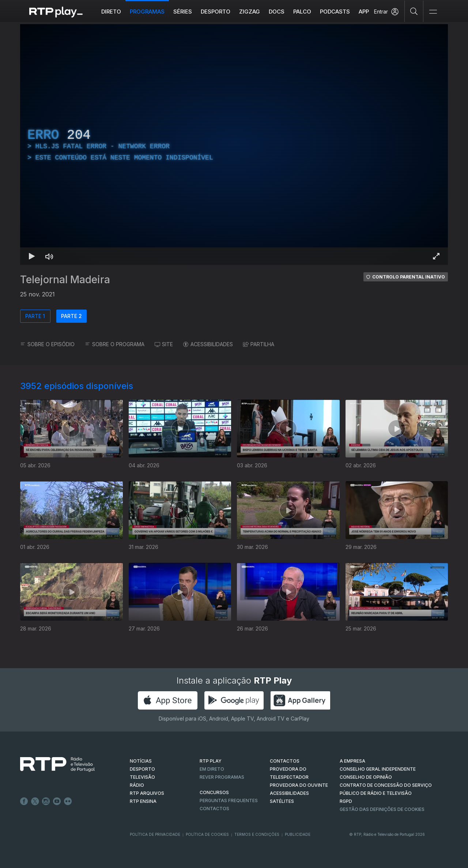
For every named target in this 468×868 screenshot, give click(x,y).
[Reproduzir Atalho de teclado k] (32, 256)
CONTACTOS (285, 761)
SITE (164, 344)
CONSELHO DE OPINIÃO (366, 777)
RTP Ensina (143, 801)
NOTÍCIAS (141, 761)
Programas (147, 12)
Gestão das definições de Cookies (382, 809)
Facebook (24, 801)
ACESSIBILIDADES (208, 344)
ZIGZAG (250, 12)
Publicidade (298, 834)
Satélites (282, 801)
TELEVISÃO (142, 777)
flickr (68, 801)
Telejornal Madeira (65, 280)
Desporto (216, 12)
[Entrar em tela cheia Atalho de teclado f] (436, 256)
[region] (234, 145)
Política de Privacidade (155, 834)
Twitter (35, 801)
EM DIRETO (212, 769)
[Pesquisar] (414, 11)
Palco (302, 12)
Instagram (46, 801)
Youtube (57, 801)
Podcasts (335, 12)
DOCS (277, 12)
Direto (111, 12)
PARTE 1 (35, 316)
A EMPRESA (352, 761)
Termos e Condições (257, 834)
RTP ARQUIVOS (147, 793)
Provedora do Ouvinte (299, 785)
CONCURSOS (214, 792)
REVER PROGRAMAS (222, 777)
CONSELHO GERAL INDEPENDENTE (378, 769)
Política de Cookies (207, 834)
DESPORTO (142, 769)
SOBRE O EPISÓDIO (47, 344)
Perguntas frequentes (229, 800)
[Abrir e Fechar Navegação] (433, 12)
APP (364, 12)
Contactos (214, 809)
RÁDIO (137, 785)
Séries (183, 12)
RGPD (346, 801)
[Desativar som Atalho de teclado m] (49, 256)
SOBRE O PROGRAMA (115, 344)
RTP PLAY (211, 761)
